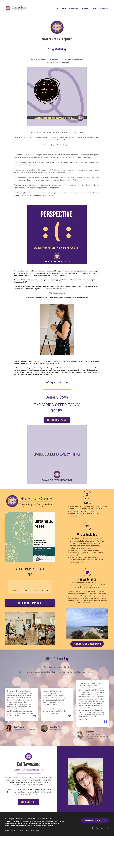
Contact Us (14, 830)
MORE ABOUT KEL (29, 802)
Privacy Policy (24, 830)
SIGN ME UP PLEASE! (57, 420)
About (64, 8)
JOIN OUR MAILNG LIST (95, 821)
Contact (95, 8)
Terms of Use (35, 830)
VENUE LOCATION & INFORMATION (87, 644)
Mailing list (104, 8)
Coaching (85, 8)
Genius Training (73, 8)
